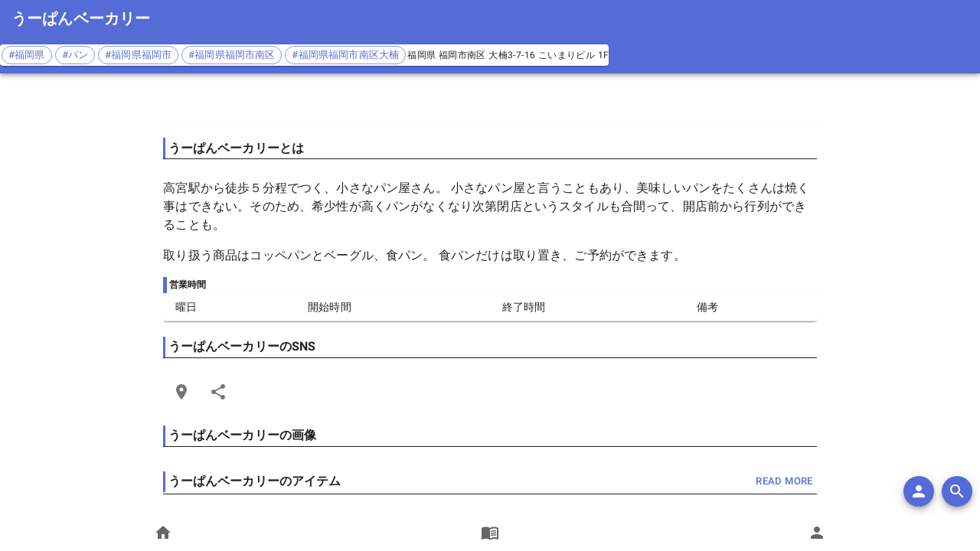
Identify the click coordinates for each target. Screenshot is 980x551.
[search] (957, 491)
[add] (919, 491)
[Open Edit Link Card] (181, 392)
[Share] (218, 392)
